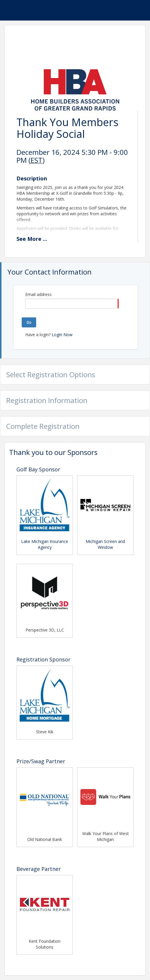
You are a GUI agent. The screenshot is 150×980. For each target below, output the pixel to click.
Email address (38, 294)
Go (29, 322)
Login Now (62, 335)
